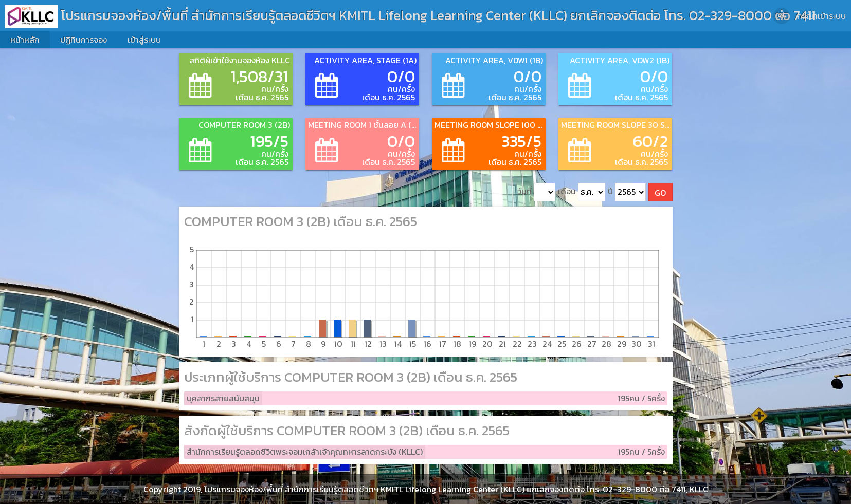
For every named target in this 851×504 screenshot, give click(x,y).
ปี (627, 192)
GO (660, 193)
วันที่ (536, 192)
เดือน (582, 192)
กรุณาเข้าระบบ (821, 16)
